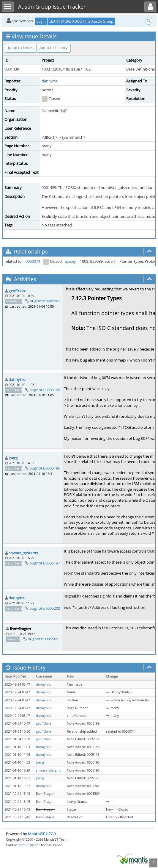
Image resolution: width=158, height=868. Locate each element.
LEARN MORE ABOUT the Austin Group (81, 21)
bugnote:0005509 (43, 639)
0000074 (33, 261)
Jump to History (54, 48)
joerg (13, 458)
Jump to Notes (21, 48)
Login (41, 21)
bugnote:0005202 (45, 608)
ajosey (70, 261)
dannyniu (50, 81)
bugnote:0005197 (45, 563)
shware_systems (23, 553)
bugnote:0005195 (45, 390)
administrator (29, 845)
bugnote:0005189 (45, 301)
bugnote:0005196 (45, 468)
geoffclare (17, 291)
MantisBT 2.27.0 (42, 834)
